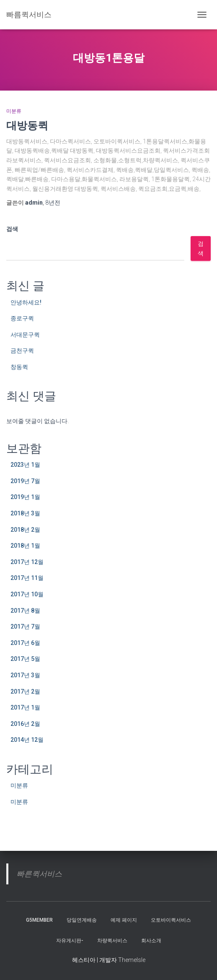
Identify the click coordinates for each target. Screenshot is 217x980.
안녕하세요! (26, 302)
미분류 (14, 111)
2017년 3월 (25, 675)
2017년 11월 (27, 578)
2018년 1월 (25, 546)
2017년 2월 (25, 691)
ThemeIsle (132, 960)
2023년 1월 (25, 465)
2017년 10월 (27, 594)
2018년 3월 (25, 513)
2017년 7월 (25, 626)
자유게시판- (70, 941)
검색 (12, 229)
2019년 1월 (25, 497)
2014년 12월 (27, 740)
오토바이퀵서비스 (171, 920)
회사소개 (151, 941)
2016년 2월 (25, 724)
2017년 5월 (25, 659)
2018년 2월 (25, 530)
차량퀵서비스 (112, 941)
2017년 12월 (27, 562)
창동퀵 (19, 367)
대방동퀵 (27, 125)
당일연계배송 (82, 920)
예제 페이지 (124, 920)
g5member (39, 920)
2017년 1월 (25, 707)
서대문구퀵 (25, 335)
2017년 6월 (25, 643)
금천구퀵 (22, 351)
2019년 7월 (25, 481)
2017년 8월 (25, 611)
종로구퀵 (22, 318)
